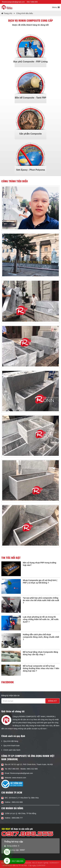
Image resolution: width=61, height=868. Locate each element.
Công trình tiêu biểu (24, 13)
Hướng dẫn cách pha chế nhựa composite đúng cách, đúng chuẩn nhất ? (41, 637)
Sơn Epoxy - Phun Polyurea (30, 170)
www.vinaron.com (19, 778)
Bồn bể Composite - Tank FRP (30, 98)
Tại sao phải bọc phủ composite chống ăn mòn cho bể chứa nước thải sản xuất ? (41, 600)
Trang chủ (7, 13)
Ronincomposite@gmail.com (13, 2)
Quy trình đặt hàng (11, 741)
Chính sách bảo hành (12, 750)
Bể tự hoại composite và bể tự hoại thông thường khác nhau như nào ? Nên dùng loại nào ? (41, 668)
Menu (55, 7)
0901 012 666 (32, 769)
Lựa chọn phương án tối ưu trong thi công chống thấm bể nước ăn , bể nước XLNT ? (41, 619)
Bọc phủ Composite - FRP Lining (30, 62)
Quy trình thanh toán (12, 746)
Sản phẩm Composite (30, 134)
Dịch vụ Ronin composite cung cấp (30, 20)
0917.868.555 (32, 2)
